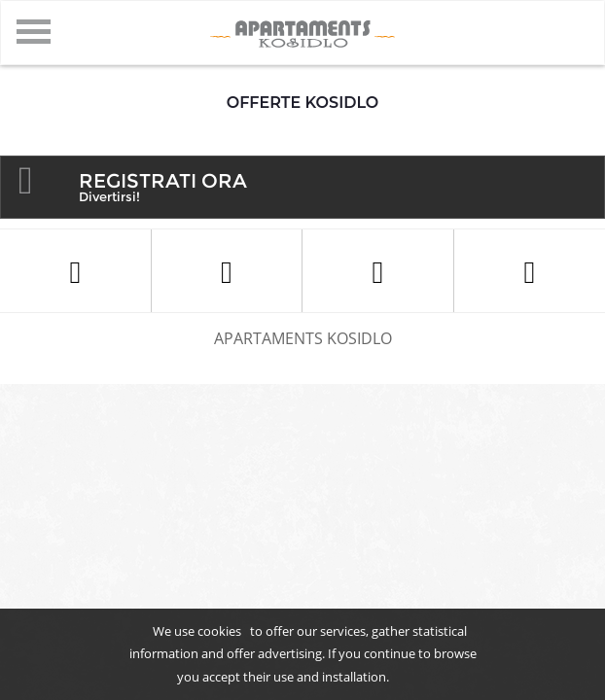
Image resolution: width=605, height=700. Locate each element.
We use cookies (197, 631)
